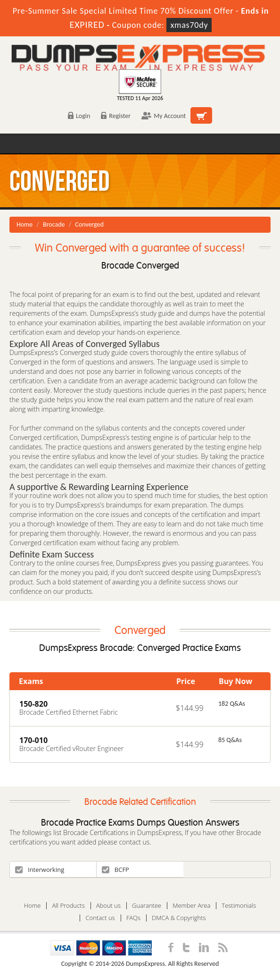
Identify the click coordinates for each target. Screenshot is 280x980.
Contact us (100, 918)
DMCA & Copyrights (179, 918)
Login (79, 116)
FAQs (133, 918)
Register (116, 116)
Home (25, 224)
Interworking (40, 870)
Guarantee (147, 906)
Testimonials (239, 906)
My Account (164, 116)
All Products (68, 906)
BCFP (115, 870)
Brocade (54, 224)
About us (108, 906)
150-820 (33, 704)
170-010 (33, 740)
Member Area (191, 906)
